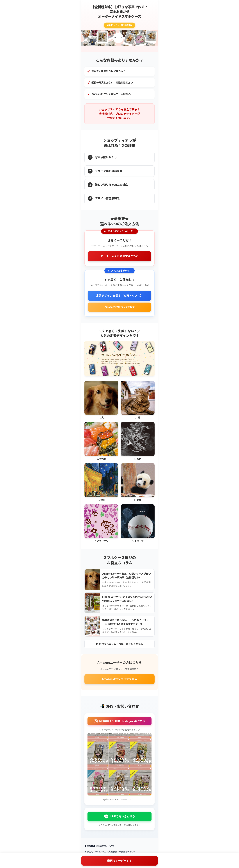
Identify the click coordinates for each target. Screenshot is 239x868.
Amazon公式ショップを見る (120, 679)
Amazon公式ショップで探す (120, 307)
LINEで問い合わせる (120, 817)
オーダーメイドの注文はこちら (120, 256)
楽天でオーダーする (120, 861)
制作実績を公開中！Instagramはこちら (120, 721)
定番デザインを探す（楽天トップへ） (120, 296)
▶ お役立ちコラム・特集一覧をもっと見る (120, 644)
